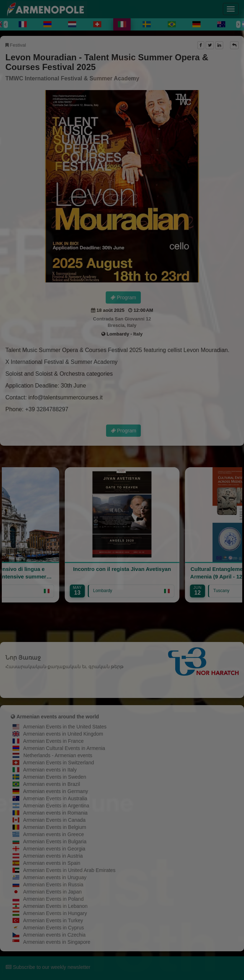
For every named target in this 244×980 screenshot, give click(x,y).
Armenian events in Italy (50, 770)
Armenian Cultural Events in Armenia (64, 748)
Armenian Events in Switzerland (59, 763)
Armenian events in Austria (53, 856)
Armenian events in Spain (52, 863)
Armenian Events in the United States (65, 727)
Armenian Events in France (54, 741)
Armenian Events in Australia (55, 798)
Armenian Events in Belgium (55, 827)
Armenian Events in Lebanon (56, 906)
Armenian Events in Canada (54, 820)
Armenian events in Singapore (57, 942)
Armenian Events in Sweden (55, 777)
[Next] (238, 24)
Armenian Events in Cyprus (54, 928)
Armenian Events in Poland (54, 899)
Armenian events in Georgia (54, 849)
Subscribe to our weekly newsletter (48, 967)
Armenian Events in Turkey (53, 920)
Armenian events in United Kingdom (63, 734)
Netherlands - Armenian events (58, 755)
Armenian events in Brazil (52, 784)
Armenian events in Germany (56, 791)
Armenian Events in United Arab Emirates (70, 870)
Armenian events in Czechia (54, 935)
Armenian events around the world (58, 717)
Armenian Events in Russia (53, 885)
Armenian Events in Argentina (56, 806)
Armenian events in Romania (56, 813)
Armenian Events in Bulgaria (55, 841)
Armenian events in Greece (54, 834)
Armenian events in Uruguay (55, 877)
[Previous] (6, 24)
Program (123, 297)
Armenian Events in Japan (52, 892)
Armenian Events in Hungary (55, 913)
